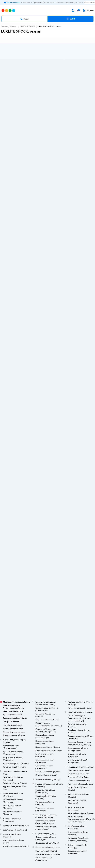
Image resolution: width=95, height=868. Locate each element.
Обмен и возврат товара (48, 535)
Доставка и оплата (47, 528)
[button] (25, 19)
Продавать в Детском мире (48, 531)
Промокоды (48, 542)
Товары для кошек (48, 630)
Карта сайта (48, 560)
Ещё (80, 3)
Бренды (14, 27)
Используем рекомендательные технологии (48, 680)
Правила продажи (47, 538)
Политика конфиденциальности (47, 545)
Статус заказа (89, 2)
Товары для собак (47, 638)
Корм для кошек (47, 634)
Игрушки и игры (10, 314)
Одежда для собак (47, 645)
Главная (4, 27)
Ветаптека (47, 648)
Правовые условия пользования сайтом (47, 678)
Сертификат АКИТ (48, 552)
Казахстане (52, 685)
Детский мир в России (38, 685)
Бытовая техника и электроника (17, 317)
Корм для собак (48, 641)
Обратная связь (47, 556)
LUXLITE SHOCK (28, 27)
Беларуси (62, 685)
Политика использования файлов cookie (48, 549)
